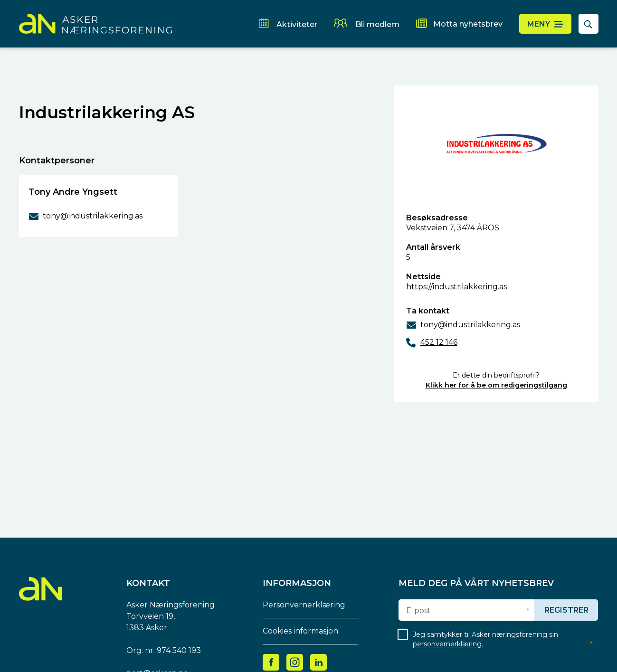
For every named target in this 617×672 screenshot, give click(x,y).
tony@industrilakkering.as (470, 325)
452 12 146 (439, 342)
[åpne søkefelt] (589, 24)
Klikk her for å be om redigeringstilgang (496, 385)
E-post (418, 611)
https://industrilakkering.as (456, 287)
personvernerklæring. (448, 644)
